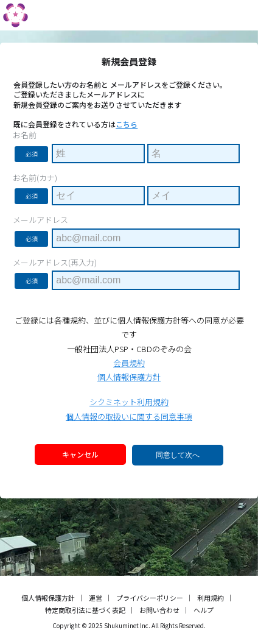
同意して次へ (178, 455)
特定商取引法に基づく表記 (85, 610)
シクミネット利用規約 (129, 402)
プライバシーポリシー (150, 598)
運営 (96, 598)
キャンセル (80, 454)
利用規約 (211, 598)
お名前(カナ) (35, 178)
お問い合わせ (159, 610)
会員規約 (129, 363)
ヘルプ (204, 610)
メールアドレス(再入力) (55, 263)
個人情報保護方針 (129, 377)
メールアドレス (40, 220)
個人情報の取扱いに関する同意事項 (129, 416)
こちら (127, 124)
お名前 (25, 135)
